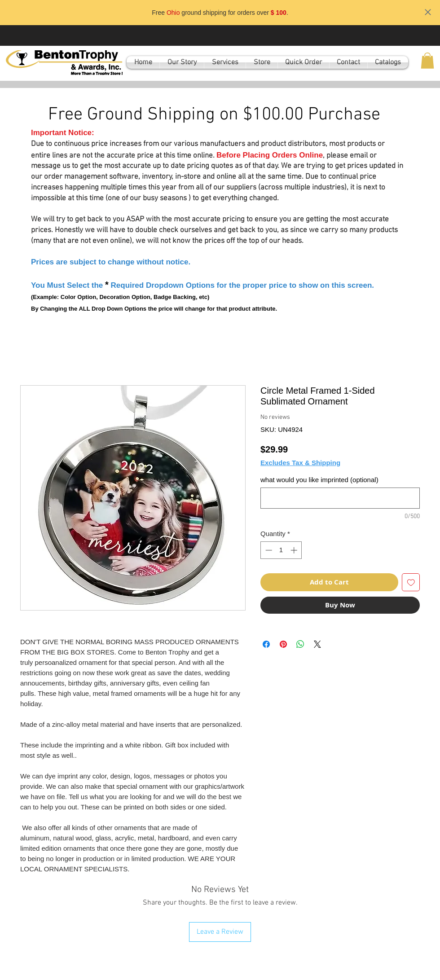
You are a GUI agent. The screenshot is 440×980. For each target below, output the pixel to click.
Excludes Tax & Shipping (300, 463)
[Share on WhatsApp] (300, 644)
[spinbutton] (281, 550)
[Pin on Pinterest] (283, 644)
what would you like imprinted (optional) (319, 480)
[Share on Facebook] (266, 644)
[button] (427, 61)
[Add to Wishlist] (411, 582)
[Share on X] (317, 644)
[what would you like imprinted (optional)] (340, 498)
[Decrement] (268, 550)
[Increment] (295, 550)
